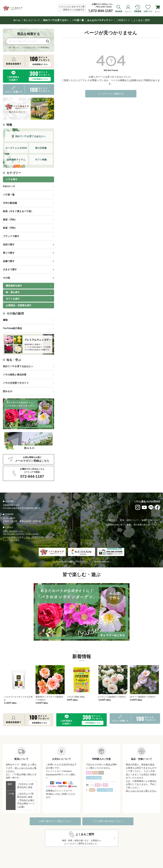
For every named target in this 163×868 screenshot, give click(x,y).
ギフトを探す (13, 299)
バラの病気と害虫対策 (15, 375)
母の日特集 (41, 148)
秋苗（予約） (10, 228)
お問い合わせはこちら (13, 531)
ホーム (17, 20)
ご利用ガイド (123, 20)
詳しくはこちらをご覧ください (141, 783)
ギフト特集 (41, 160)
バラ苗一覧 (78, 20)
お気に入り (148, 11)
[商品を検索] (25, 41)
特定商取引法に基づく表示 (118, 525)
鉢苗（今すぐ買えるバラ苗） (18, 211)
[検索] (48, 41)
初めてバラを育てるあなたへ (18, 366)
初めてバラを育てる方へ (56, 20)
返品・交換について (151, 520)
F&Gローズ (9, 186)
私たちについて (32, 20)
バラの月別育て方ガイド (16, 383)
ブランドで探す (11, 236)
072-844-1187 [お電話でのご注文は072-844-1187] (102, 11)
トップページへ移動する (111, 94)
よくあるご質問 (142, 20)
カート (157, 11)
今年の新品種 (10, 203)
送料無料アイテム (16, 160)
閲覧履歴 (138, 11)
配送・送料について (130, 520)
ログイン (128, 11)
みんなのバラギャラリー (100, 20)
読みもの (8, 391)
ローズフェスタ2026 (16, 148)
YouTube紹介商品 (12, 328)
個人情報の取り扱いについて (147, 525)
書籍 (5, 320)
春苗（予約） (10, 220)
